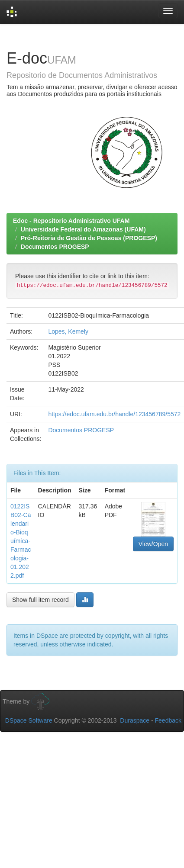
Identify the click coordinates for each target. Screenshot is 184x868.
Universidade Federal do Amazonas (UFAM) (83, 229)
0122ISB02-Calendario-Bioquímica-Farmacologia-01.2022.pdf (21, 541)
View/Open (153, 544)
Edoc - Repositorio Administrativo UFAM (71, 221)
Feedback (168, 720)
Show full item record (40, 600)
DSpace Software (29, 720)
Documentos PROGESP (55, 247)
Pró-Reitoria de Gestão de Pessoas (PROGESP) (89, 238)
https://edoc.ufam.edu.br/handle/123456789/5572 (114, 414)
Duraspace (135, 720)
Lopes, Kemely (68, 331)
